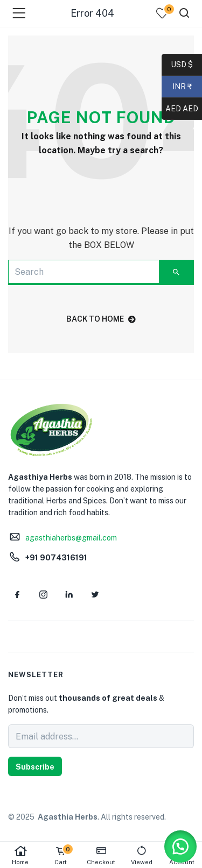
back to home (101, 319)
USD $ (182, 65)
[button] (180, 846)
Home (20, 855)
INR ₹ (177, 87)
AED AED (180, 109)
